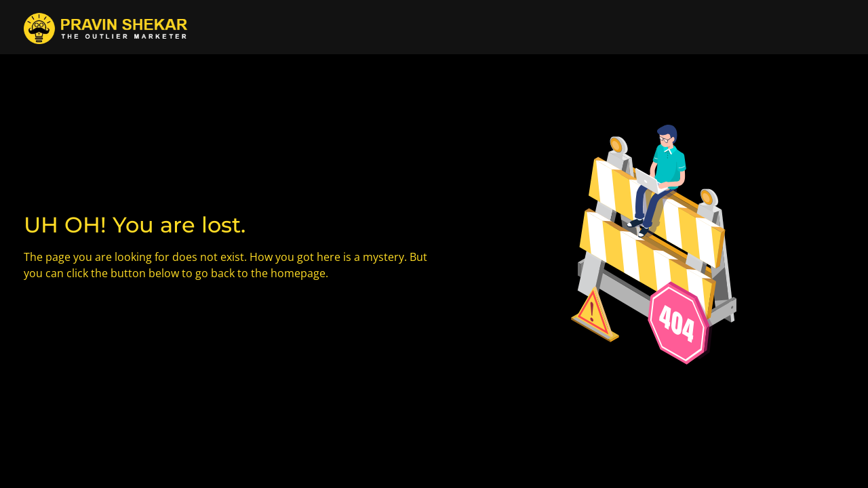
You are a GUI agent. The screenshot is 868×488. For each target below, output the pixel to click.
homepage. (299, 273)
